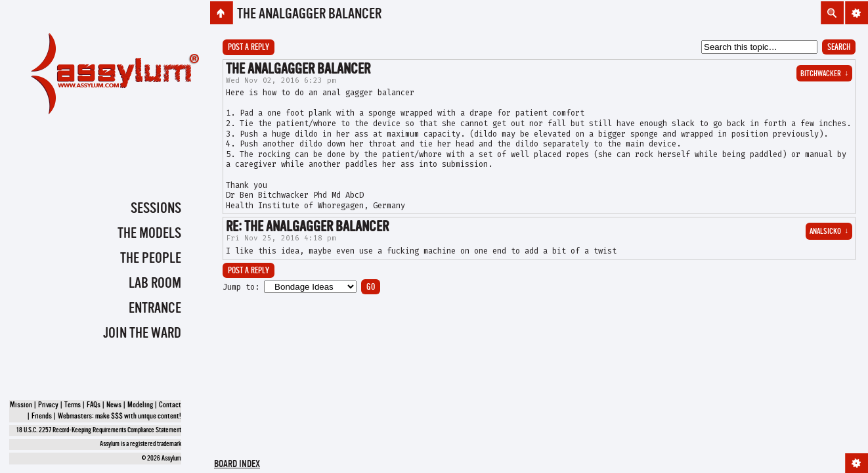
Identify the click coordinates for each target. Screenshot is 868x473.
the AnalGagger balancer (309, 14)
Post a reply (249, 48)
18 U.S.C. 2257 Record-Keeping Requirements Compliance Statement (99, 431)
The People (151, 259)
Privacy (48, 405)
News (114, 405)
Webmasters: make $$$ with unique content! (119, 417)
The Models (149, 234)
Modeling (140, 405)
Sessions (156, 209)
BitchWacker (824, 74)
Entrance (155, 309)
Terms (73, 405)
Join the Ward (142, 334)
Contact (170, 405)
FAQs (94, 405)
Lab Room (155, 284)
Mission (21, 405)
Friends (42, 417)
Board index (237, 465)
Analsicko (829, 232)
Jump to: (241, 287)
